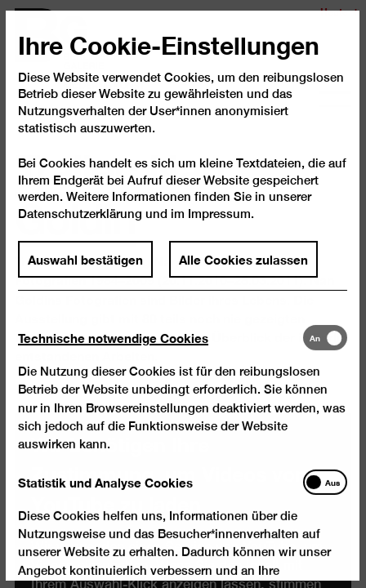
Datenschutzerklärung (81, 228)
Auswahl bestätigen (86, 274)
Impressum (219, 228)
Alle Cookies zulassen (243, 274)
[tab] (161, 352)
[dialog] (183, 294)
